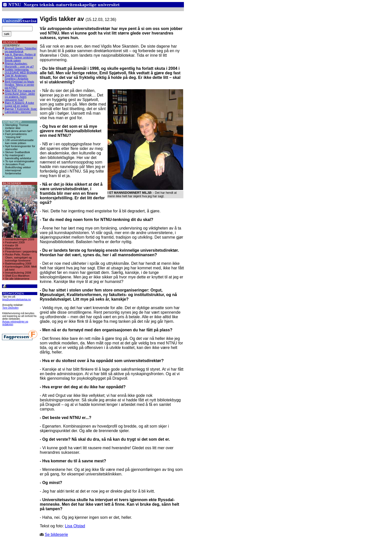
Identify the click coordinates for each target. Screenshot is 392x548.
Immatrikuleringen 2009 (20, 239)
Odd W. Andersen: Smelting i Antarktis (17, 77)
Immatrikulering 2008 (18, 273)
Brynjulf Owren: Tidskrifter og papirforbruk (21, 50)
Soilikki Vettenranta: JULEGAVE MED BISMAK (21, 71)
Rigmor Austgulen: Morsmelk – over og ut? (19, 65)
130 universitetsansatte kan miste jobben (20, 142)
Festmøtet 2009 (15, 242)
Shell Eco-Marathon (18, 276)
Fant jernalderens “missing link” (16, 136)
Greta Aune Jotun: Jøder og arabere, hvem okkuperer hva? (20, 97)
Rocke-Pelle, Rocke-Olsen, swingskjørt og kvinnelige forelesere (19, 257)
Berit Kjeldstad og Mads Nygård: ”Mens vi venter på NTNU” (20, 85)
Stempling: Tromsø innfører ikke (17, 126)
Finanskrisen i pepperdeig (21, 251)
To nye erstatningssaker (20, 161)
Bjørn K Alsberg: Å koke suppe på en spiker (19, 104)
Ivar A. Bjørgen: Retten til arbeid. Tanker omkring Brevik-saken (20, 57)
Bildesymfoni (13, 248)
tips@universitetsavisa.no (17, 299)
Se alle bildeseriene (17, 279)
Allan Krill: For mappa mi (20, 91)
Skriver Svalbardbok (18, 152)
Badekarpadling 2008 (18, 264)
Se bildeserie (56, 535)
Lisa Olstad (75, 526)
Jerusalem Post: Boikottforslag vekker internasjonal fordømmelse (18, 169)
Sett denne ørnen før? (19, 131)
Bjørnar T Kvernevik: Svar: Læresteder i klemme (21, 110)
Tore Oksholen (10, 308)
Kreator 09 (12, 245)
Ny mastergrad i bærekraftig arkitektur (18, 157)
